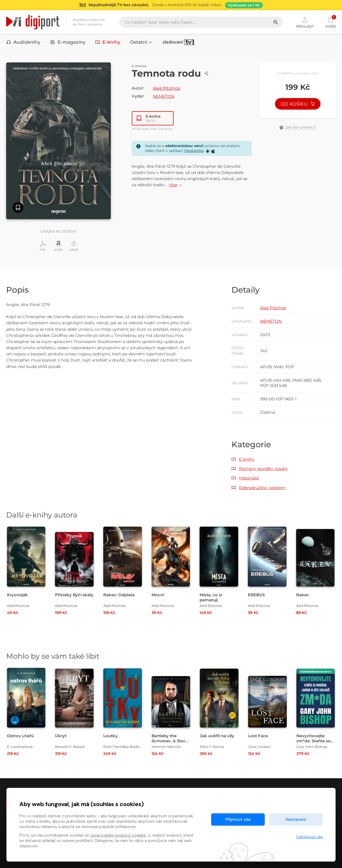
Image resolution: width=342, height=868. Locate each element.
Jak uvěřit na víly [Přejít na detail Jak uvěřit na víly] (217, 736)
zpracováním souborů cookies (118, 835)
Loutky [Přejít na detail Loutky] (111, 736)
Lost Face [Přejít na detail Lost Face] (258, 736)
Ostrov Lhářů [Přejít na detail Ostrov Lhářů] (20, 736)
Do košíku (298, 104)
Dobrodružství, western (262, 488)
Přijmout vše (238, 819)
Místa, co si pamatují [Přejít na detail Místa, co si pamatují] (211, 597)
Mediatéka (194, 151)
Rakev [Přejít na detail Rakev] (303, 595)
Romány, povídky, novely (263, 469)
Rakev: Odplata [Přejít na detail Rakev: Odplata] (119, 595)
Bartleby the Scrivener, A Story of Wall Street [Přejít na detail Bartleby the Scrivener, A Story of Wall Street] (170, 741)
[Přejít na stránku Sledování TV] (171, 5)
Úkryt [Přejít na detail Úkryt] (61, 736)
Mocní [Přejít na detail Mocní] (158, 595)
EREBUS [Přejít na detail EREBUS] (256, 595)
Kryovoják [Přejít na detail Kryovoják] (17, 595)
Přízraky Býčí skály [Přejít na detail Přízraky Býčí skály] (74, 595)
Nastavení (296, 819)
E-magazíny (68, 42)
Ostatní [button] (141, 42)
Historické (249, 478)
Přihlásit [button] (305, 22)
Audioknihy (23, 42)
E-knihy (108, 42)
